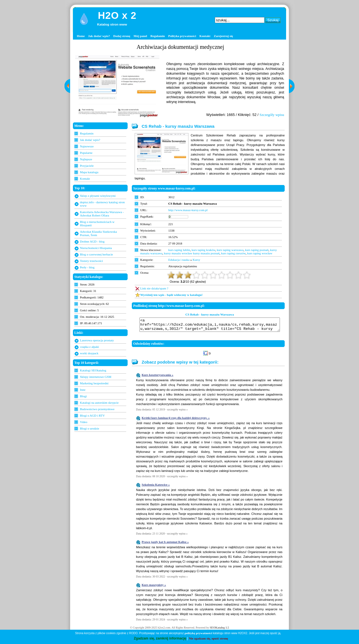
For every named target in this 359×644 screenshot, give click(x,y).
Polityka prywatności (182, 36)
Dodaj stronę (122, 36)
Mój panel (140, 36)
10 (247, 275)
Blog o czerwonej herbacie (96, 254)
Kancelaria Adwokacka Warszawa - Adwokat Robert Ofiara (102, 214)
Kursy (196, 260)
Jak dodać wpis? (99, 36)
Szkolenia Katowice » (156, 487)
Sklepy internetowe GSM (96, 377)
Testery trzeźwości (91, 261)
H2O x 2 (117, 15)
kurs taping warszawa (230, 250)
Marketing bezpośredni (94, 383)
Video (84, 422)
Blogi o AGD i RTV (92, 415)
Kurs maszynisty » (154, 587)
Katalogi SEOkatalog (93, 370)
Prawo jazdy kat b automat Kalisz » (165, 544)
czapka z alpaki (89, 347)
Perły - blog (87, 267)
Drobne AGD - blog (92, 241)
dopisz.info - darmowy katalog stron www (102, 204)
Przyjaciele (87, 166)
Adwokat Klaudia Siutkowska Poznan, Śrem (98, 233)
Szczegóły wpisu (272, 115)
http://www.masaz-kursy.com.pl (188, 210)
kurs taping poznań (257, 250)
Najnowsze (87, 146)
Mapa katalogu (89, 172)
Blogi (83, 396)
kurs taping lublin (179, 250)
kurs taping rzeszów (233, 253)
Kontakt (205, 36)
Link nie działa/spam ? (154, 288)
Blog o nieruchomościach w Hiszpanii (97, 223)
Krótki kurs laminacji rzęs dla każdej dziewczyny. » (176, 420)
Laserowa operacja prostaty (97, 340)
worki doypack (89, 353)
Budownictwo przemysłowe (97, 409)
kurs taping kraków (203, 250)
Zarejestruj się (223, 36)
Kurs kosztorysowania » (157, 377)
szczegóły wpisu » (177, 412)
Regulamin (157, 36)
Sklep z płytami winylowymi (98, 196)
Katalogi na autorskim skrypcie (99, 403)
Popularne (86, 153)
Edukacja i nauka (179, 260)
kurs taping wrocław (260, 253)
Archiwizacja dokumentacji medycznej (180, 47)
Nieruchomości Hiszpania (96, 248)
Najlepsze (86, 159)
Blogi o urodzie (89, 428)
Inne (83, 390)
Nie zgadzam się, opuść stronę (209, 638)
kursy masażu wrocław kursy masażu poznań (192, 253)
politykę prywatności (198, 633)
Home (81, 36)
